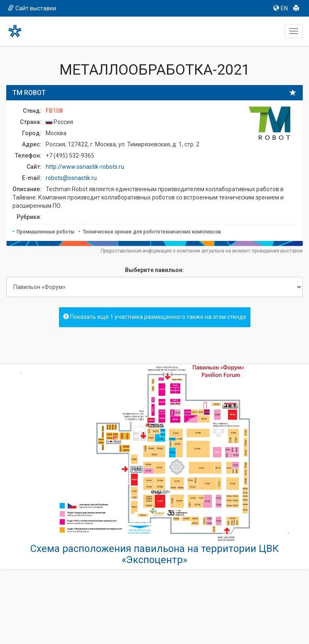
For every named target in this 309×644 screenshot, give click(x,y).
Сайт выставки (32, 8)
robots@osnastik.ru (71, 178)
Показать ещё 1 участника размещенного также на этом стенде (155, 317)
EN (281, 8)
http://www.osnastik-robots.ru (85, 167)
